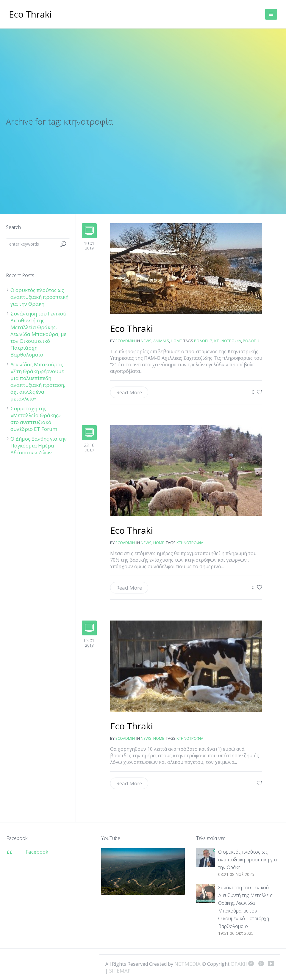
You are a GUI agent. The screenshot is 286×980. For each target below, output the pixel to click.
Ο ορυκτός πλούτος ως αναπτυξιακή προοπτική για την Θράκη (39, 297)
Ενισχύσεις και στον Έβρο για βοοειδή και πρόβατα (132, 727)
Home (176, 341)
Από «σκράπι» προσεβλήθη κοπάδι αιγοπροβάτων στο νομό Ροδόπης (132, 329)
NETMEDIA (187, 964)
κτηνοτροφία (228, 341)
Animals (161, 341)
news (146, 341)
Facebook (37, 852)
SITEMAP (120, 971)
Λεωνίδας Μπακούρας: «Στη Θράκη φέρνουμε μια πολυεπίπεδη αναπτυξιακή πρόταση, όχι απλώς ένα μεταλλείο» (38, 381)
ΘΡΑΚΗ (31, 15)
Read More (129, 392)
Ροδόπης (203, 341)
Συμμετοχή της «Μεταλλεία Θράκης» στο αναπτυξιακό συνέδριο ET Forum (36, 419)
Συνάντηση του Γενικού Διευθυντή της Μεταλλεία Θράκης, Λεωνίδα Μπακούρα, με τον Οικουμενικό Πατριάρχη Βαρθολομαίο (38, 334)
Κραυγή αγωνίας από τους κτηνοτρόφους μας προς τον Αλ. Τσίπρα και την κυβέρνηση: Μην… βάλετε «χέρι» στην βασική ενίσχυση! (132, 531)
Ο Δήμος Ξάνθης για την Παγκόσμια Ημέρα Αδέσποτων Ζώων (39, 446)
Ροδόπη (251, 341)
